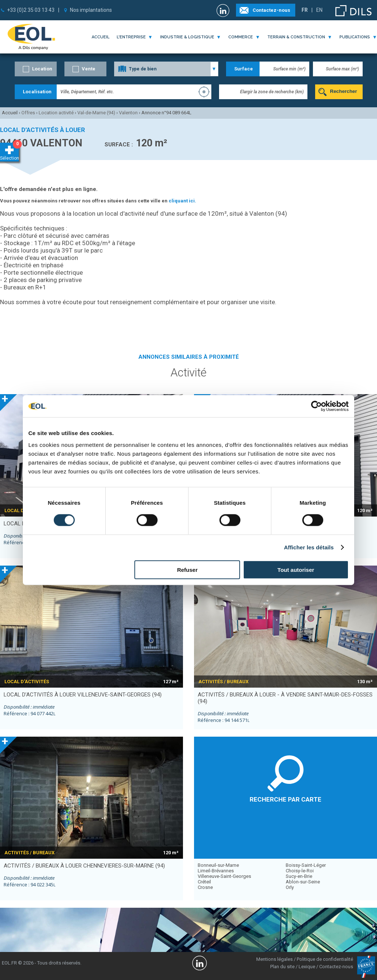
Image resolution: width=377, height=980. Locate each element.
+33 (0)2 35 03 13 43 (31, 10)
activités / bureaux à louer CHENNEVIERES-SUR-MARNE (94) (84, 866)
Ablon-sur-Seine (303, 882)
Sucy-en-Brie (299, 876)
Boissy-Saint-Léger (306, 865)
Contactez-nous (271, 10)
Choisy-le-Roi (300, 871)
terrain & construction (296, 37)
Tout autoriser (296, 569)
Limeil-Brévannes (216, 871)
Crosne (205, 887)
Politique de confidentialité (325, 959)
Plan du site (282, 967)
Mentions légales (274, 959)
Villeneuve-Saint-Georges (224, 876)
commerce (241, 37)
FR (305, 10)
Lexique (307, 967)
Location (42, 69)
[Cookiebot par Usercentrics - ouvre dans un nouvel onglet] (316, 406)
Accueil (101, 37)
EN (319, 10)
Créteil (204, 882)
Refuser (187, 569)
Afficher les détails (309, 547)
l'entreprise (131, 37)
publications (355, 37)
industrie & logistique (187, 37)
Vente (89, 69)
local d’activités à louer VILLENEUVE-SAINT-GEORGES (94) (83, 695)
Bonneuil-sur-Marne (218, 865)
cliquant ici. (182, 201)
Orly (290, 887)
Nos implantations (91, 10)
